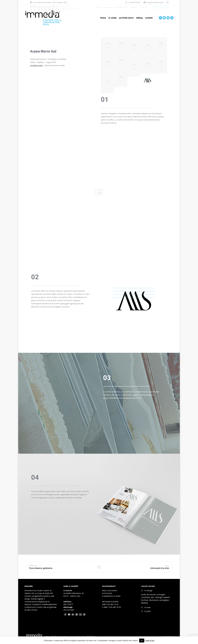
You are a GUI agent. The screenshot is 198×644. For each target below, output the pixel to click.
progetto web (36, 65)
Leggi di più (149, 640)
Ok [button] (142, 641)
